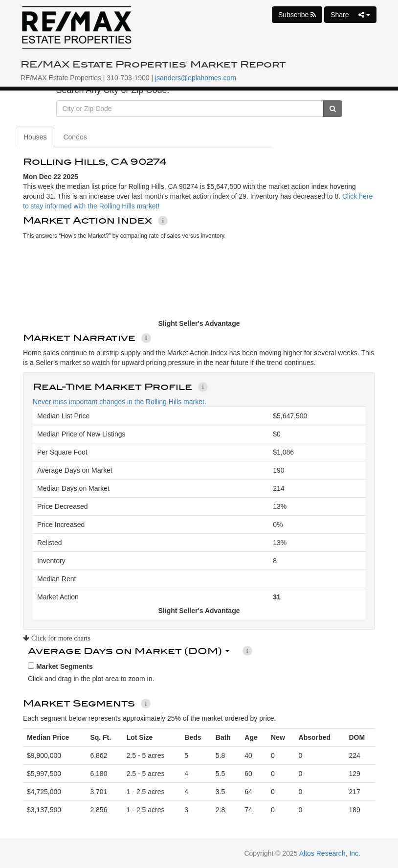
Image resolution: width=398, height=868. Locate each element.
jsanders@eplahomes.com (196, 78)
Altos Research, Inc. (330, 853)
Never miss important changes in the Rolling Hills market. (120, 402)
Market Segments (60, 666)
